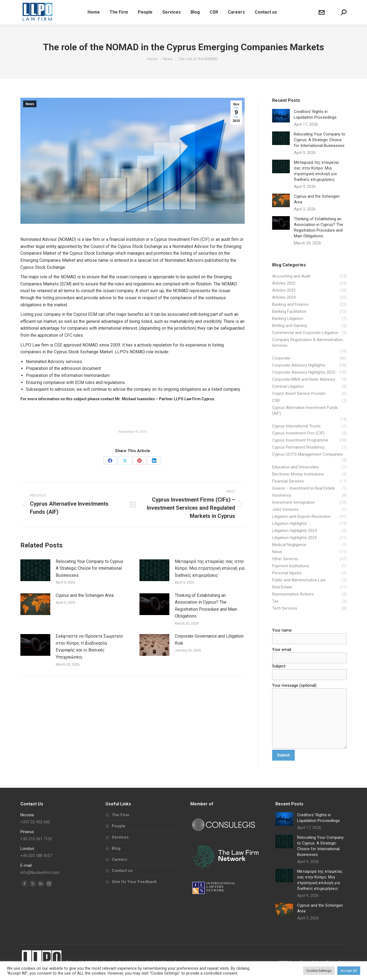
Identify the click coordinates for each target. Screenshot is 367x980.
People (119, 826)
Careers (119, 859)
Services (120, 837)
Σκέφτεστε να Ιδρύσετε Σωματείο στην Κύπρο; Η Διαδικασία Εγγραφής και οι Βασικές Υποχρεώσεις (89, 647)
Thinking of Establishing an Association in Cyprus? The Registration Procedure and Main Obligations (206, 606)
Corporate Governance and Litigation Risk (209, 640)
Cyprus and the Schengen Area (85, 595)
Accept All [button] (349, 971)
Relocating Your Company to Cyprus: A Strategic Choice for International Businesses (90, 568)
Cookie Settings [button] (319, 971)
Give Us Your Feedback (134, 882)
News (30, 104)
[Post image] (35, 570)
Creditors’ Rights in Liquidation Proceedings (315, 114)
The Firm (120, 815)
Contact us (122, 871)
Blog (116, 848)
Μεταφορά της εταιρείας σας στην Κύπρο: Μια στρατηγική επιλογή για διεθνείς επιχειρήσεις (210, 568)
